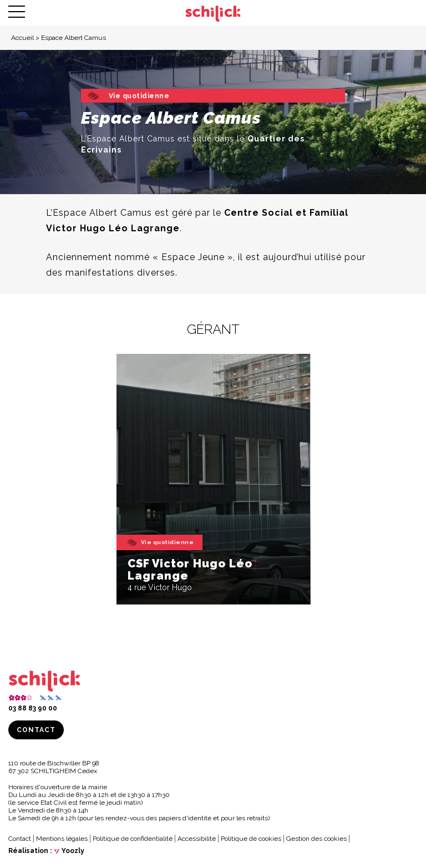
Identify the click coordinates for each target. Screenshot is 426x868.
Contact (36, 730)
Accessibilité (197, 839)
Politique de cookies (251, 839)
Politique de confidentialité (133, 839)
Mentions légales (62, 839)
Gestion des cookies (316, 839)
